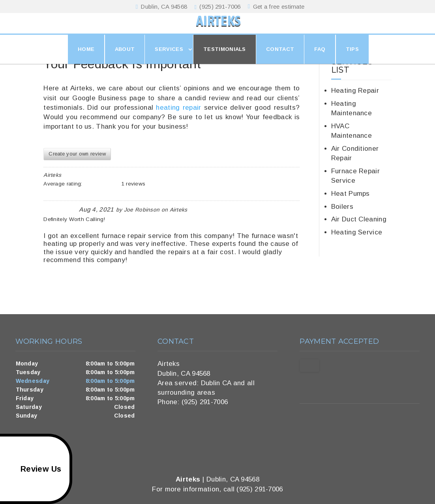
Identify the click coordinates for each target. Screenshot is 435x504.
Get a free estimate (277, 7)
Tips (352, 58)
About (125, 58)
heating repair (178, 108)
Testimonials (225, 58)
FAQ (320, 58)
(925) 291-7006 (219, 7)
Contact (280, 58)
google (306, 418)
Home (86, 58)
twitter (321, 418)
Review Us (32, 469)
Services (169, 58)
